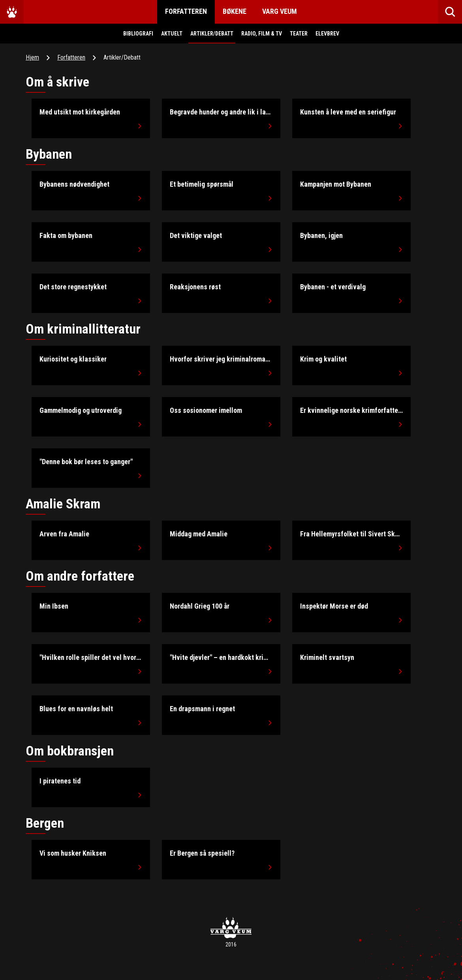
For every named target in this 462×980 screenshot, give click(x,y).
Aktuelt (172, 34)
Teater (299, 34)
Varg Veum (280, 11)
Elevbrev (327, 34)
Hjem (32, 57)
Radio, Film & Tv (262, 34)
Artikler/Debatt (212, 34)
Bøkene (235, 11)
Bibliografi (138, 34)
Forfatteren (186, 11)
